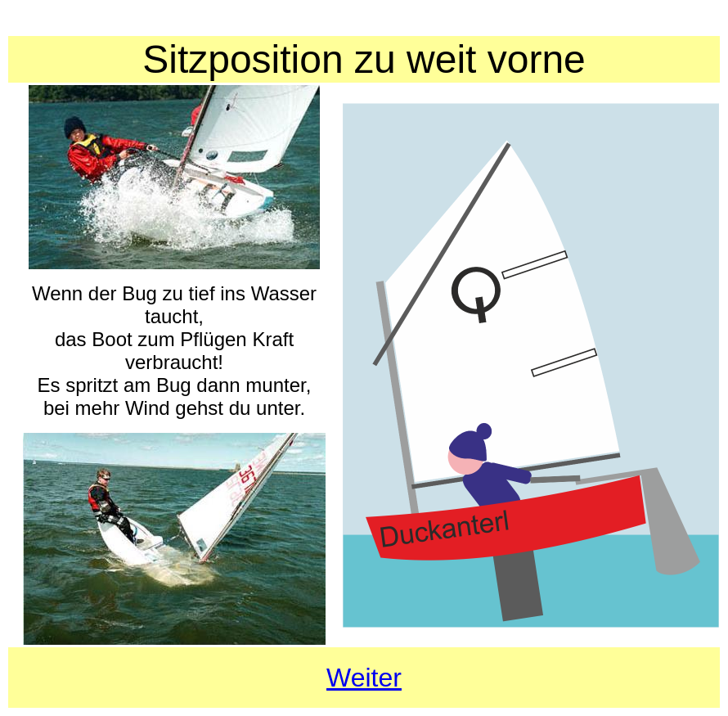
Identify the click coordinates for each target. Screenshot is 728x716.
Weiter (364, 678)
